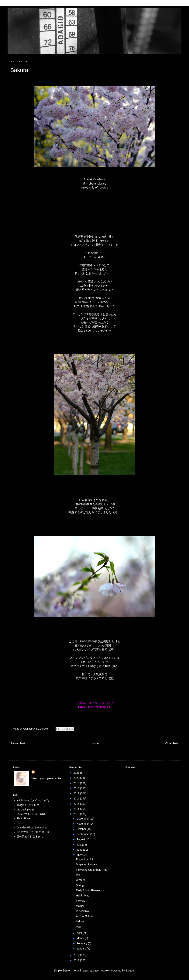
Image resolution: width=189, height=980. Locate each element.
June (80, 850)
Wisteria (81, 880)
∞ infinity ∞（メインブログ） (34, 800)
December (83, 819)
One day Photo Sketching (32, 827)
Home (95, 743)
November (83, 824)
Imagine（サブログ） (29, 805)
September (83, 834)
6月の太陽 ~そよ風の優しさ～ (34, 832)
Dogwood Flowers (87, 864)
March (81, 938)
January (82, 949)
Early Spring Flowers (88, 890)
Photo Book (23, 818)
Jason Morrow (101, 971)
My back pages (26, 809)
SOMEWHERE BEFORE (31, 814)
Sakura (80, 921)
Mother (80, 906)
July (79, 845)
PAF (78, 875)
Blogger (130, 971)
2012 (77, 955)
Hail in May (82, 896)
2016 (77, 799)
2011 (77, 960)
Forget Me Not (84, 859)
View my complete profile (46, 778)
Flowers (81, 901)
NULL (20, 823)
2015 (77, 804)
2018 (77, 788)
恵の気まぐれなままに (30, 836)
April (80, 933)
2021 (77, 773)
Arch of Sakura (85, 916)
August (81, 839)
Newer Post (18, 743)
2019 (77, 783)
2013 (77, 814)
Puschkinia (82, 911)
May (79, 855)
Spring (80, 885)
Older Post (172, 743)
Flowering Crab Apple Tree (92, 870)
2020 (77, 778)
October (82, 829)
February (82, 943)
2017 (77, 793)
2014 (77, 809)
